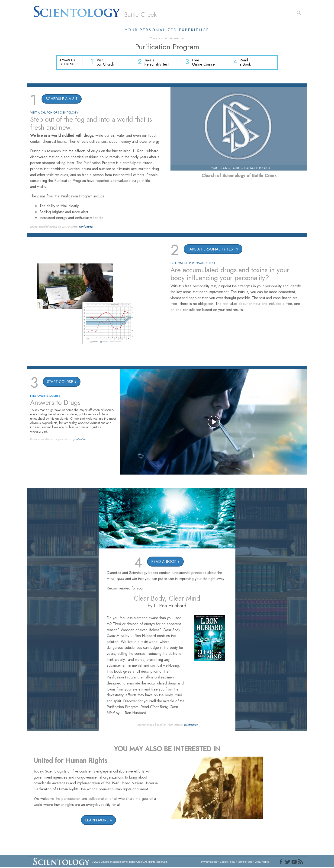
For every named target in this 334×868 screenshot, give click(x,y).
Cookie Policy (228, 862)
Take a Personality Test (158, 63)
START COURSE (60, 382)
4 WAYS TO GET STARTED (69, 62)
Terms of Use (245, 862)
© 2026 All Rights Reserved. (130, 862)
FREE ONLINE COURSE (45, 396)
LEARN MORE (97, 820)
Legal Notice (262, 862)
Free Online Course (204, 63)
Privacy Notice (209, 862)
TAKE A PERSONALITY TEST (211, 249)
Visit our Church (107, 63)
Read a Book (245, 63)
